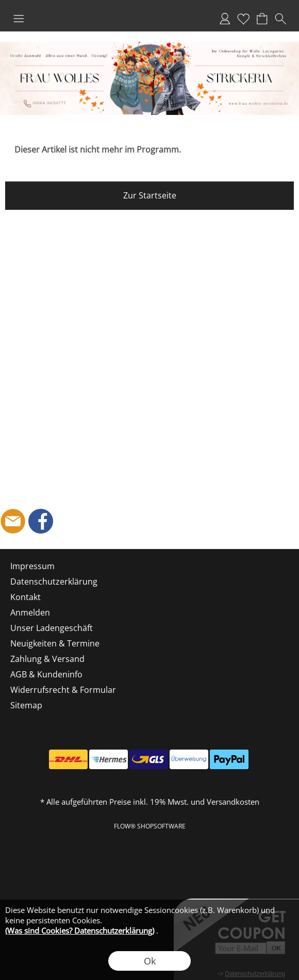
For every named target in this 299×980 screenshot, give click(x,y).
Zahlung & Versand (47, 659)
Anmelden (225, 19)
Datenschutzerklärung (54, 582)
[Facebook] (41, 521)
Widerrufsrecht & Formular (63, 690)
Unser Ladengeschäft (52, 628)
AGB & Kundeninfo (46, 674)
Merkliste (243, 19)
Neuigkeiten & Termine (55, 643)
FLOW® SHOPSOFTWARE (150, 826)
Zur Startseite (150, 195)
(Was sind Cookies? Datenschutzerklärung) (80, 931)
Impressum (32, 566)
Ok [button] (150, 961)
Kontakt (26, 597)
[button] (19, 19)
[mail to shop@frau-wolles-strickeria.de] (13, 521)
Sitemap (26, 705)
